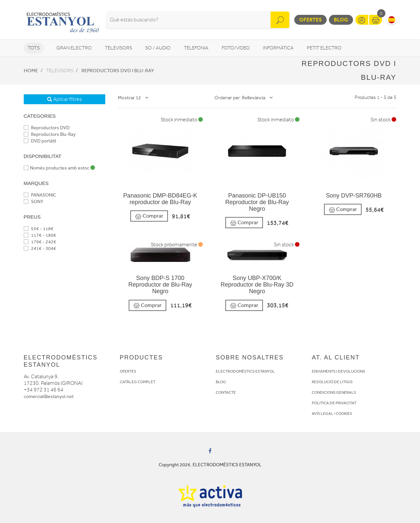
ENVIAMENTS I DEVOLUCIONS (339, 371)
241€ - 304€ (40, 248)
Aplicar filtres (65, 99)
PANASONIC (40, 195)
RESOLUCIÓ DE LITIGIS (332, 382)
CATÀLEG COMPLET (138, 382)
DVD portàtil (40, 141)
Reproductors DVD (47, 128)
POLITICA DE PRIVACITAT (334, 403)
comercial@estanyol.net (49, 397)
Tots (34, 48)
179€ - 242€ (40, 242)
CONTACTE (226, 392)
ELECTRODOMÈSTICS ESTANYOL (245, 371)
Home (31, 71)
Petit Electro (324, 48)
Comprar (149, 216)
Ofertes (310, 20)
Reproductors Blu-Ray (50, 134)
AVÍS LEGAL (323, 414)
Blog (341, 20)
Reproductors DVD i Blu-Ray (118, 71)
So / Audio (158, 48)
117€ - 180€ (40, 235)
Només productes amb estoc (59, 168)
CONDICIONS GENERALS (334, 392)
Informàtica (278, 48)
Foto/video (236, 48)
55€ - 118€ (39, 229)
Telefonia (196, 48)
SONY (33, 202)
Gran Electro (74, 48)
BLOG (221, 382)
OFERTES (128, 371)
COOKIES (344, 414)
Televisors (118, 48)
